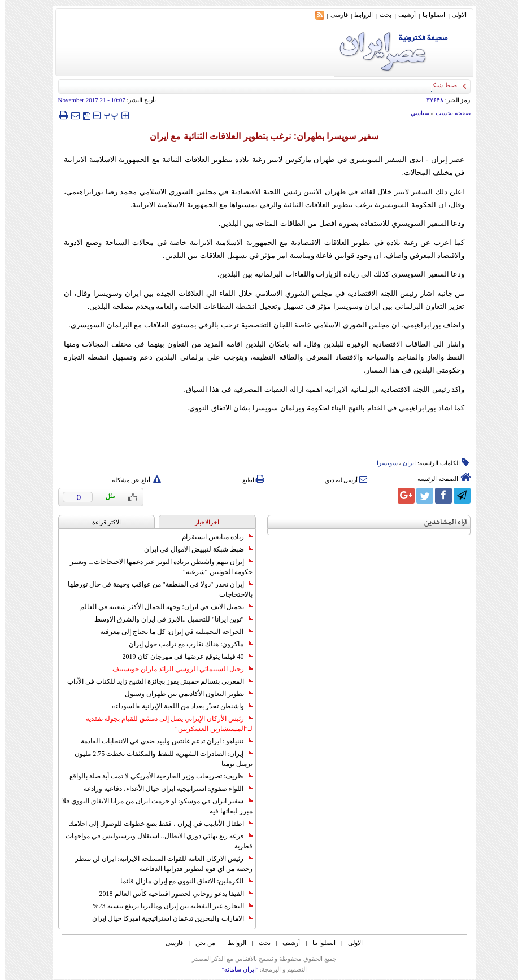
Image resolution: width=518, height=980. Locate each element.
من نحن (200, 943)
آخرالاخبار (202, 522)
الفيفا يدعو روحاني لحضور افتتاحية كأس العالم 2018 (171, 894)
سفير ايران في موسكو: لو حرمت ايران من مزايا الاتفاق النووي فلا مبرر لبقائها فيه (152, 806)
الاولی (454, 15)
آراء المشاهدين (441, 522)
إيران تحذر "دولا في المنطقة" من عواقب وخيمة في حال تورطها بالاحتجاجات (155, 589)
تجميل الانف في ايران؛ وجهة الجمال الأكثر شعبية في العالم (161, 607)
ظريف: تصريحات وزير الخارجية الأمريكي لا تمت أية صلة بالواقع (156, 776)
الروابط (358, 15)
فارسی (334, 15)
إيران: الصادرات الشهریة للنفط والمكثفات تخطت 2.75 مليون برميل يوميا (158, 759)
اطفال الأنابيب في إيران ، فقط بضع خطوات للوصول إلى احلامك (155, 824)
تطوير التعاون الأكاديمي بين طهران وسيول (184, 694)
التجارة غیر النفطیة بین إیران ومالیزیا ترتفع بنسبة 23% (168, 906)
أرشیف (402, 15)
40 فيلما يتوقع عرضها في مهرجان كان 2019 (182, 657)
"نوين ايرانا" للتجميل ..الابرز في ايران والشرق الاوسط (168, 619)
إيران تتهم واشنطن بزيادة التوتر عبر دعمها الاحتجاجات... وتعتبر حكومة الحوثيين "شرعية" (156, 567)
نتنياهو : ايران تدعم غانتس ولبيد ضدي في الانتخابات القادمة (161, 741)
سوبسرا (382, 463)
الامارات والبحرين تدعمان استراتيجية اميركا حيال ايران (167, 918)
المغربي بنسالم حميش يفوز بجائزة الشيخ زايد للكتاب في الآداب (155, 681)
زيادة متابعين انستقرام (212, 537)
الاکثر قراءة (101, 522)
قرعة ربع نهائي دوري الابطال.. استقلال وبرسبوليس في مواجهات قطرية (154, 841)
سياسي (415, 113)
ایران (404, 463)
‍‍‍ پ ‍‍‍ (106, 115)
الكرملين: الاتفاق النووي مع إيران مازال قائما (181, 881)
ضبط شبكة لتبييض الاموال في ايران (193, 549)
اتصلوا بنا (429, 15)
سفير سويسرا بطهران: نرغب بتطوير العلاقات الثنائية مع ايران (259, 136)
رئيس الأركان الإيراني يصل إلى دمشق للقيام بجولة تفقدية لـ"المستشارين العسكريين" (164, 724)
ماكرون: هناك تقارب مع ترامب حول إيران (185, 644)
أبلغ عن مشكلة (132, 480)
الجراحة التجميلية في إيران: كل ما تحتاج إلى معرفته (171, 632)
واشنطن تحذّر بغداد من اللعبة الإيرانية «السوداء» (177, 706)
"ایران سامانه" (235, 969)
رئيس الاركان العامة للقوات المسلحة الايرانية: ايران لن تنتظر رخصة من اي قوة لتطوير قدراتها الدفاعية (158, 864)
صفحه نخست (448, 113)
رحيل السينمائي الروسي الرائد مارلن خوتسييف (177, 669)
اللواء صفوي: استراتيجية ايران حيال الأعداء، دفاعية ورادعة (163, 789)
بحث (380, 15)
